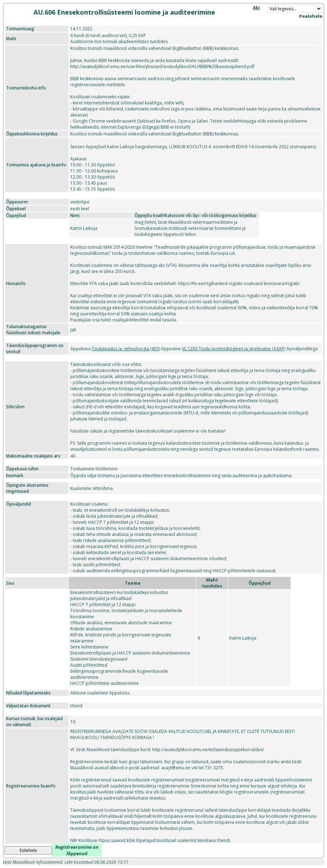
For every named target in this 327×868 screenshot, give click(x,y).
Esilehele (28, 850)
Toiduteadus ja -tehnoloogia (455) (126, 349)
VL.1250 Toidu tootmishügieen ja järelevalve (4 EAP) (234, 349)
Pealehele (311, 16)
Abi (256, 8)
